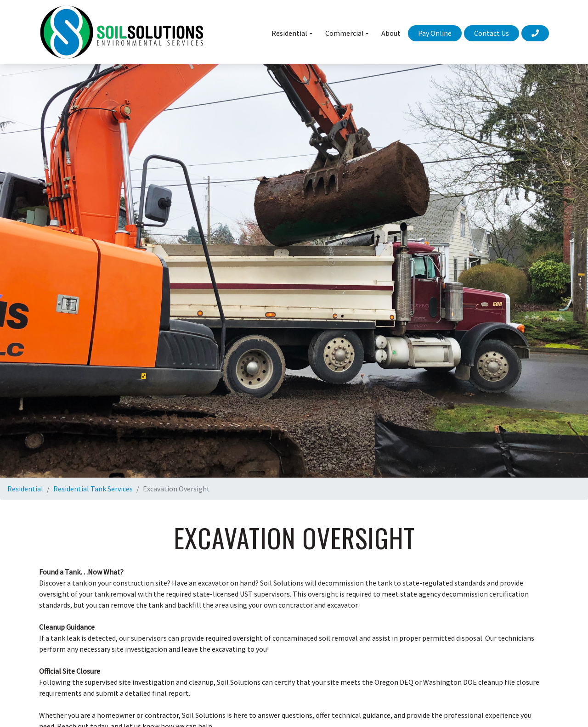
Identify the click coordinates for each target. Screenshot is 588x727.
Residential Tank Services (93, 489)
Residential (25, 489)
